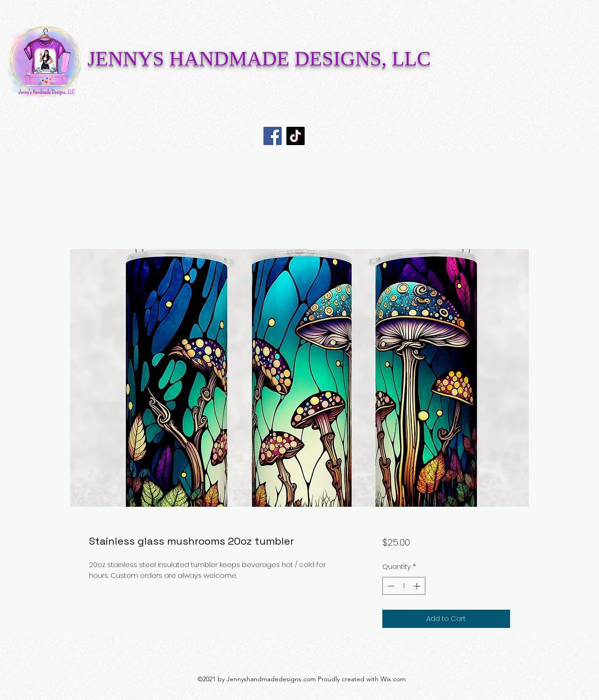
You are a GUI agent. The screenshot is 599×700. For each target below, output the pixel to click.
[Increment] (418, 586)
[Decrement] (390, 586)
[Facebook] (273, 136)
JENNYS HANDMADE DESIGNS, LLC (259, 59)
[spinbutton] (404, 586)
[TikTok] (296, 136)
